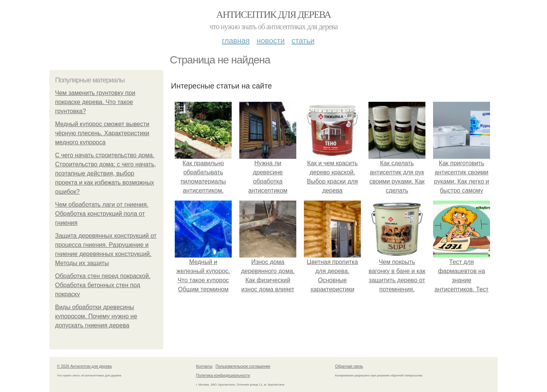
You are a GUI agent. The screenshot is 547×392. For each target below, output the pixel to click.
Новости (270, 41)
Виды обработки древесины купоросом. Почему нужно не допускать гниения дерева (96, 316)
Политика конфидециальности (223, 375)
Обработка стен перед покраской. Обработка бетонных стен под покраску (103, 285)
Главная (236, 41)
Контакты (204, 366)
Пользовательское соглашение (243, 366)
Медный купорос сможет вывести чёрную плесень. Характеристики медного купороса (102, 133)
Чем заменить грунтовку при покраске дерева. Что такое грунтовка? (95, 102)
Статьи (303, 41)
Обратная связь (349, 366)
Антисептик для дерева (273, 15)
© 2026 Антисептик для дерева (84, 366)
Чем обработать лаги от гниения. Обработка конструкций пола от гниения (102, 214)
